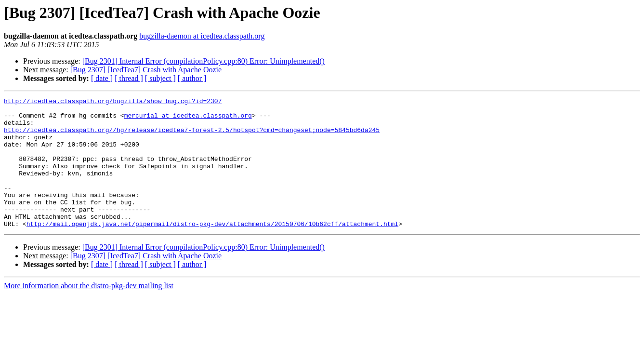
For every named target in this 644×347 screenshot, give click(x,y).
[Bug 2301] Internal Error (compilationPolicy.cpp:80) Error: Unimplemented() (204, 61)
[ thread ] (129, 78)
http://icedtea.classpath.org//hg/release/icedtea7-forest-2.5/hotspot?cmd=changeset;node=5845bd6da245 (192, 137)
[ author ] (192, 78)
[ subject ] (160, 78)
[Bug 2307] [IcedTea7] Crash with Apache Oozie (146, 70)
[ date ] (102, 78)
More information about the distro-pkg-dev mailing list (89, 312)
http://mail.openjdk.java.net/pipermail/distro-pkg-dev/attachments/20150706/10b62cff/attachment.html (212, 250)
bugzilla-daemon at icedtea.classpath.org (202, 36)
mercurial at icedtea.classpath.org (188, 120)
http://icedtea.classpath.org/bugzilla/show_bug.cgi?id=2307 (113, 102)
